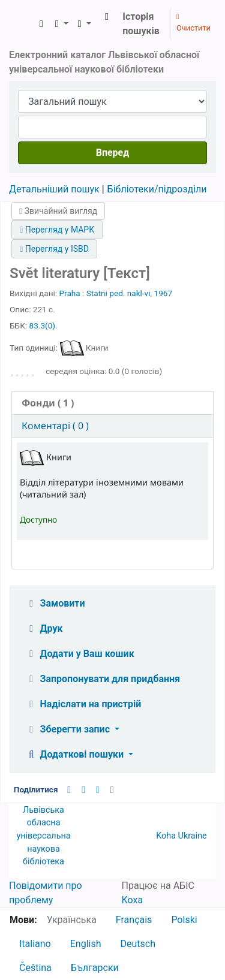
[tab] (112, 403)
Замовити (55, 603)
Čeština (35, 968)
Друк (44, 628)
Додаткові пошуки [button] (76, 754)
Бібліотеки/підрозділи (157, 189)
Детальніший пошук (54, 189)
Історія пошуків (141, 24)
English (86, 944)
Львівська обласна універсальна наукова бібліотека (43, 836)
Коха (133, 900)
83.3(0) (43, 325)
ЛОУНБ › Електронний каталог (22, 24)
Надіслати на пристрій (83, 704)
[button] (41, 24)
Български (95, 968)
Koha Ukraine (181, 836)
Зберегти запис (69, 729)
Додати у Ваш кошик (80, 654)
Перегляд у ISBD (54, 249)
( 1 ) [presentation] (48, 403)
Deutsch (138, 944)
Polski (184, 920)
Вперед (113, 153)
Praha (70, 293)
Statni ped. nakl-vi (118, 293)
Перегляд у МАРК (57, 230)
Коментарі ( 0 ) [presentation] (55, 426)
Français (134, 920)
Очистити (193, 23)
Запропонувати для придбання (103, 679)
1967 (163, 293)
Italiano (35, 944)
